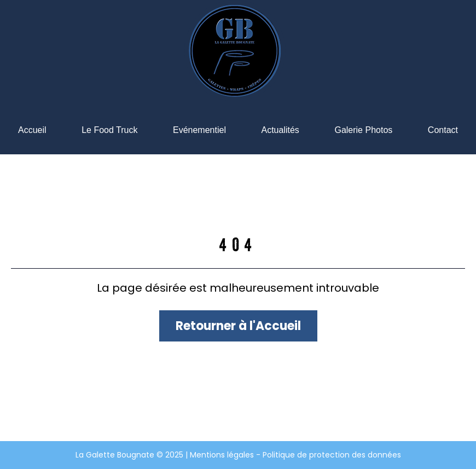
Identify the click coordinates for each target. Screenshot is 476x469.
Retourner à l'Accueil (238, 326)
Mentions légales (223, 455)
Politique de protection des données (332, 455)
